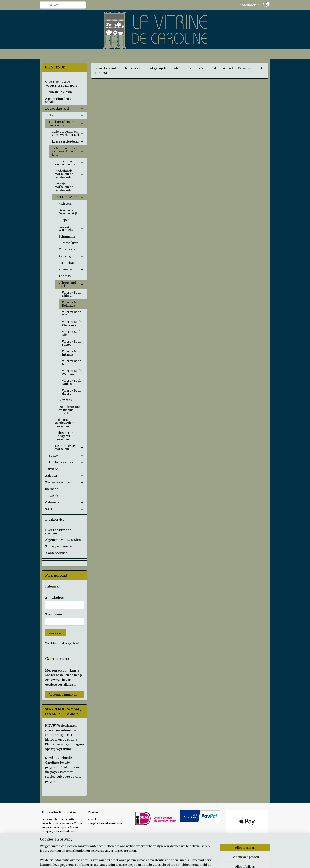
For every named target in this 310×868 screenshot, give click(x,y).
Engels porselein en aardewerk (69, 187)
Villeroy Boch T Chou (72, 314)
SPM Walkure (68, 243)
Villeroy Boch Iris (72, 363)
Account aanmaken (63, 695)
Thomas (71, 276)
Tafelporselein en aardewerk (66, 123)
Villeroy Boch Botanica (72, 304)
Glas (66, 115)
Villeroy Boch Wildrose (72, 372)
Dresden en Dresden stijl (71, 212)
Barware (64, 469)
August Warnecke (71, 228)
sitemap (175, 860)
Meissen (65, 204)
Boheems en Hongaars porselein (69, 436)
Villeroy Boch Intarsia (72, 353)
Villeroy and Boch (71, 284)
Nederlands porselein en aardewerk (69, 174)
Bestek (66, 456)
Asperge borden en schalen (59, 100)
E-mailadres (55, 598)
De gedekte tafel (64, 109)
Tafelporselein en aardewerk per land (68, 151)
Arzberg (71, 256)
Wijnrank (66, 400)
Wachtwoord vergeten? (62, 643)
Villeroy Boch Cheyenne (72, 323)
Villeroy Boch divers (72, 392)
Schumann (67, 236)
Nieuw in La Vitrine (59, 92)
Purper (64, 220)
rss (183, 860)
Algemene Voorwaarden (63, 540)
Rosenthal (71, 269)
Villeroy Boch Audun (72, 382)
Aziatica (64, 476)
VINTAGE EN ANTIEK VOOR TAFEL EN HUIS (64, 84)
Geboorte (64, 502)
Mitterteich (67, 249)
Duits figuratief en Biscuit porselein (70, 410)
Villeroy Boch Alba (72, 333)
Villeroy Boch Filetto (72, 343)
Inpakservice (55, 520)
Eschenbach (68, 263)
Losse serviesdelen (68, 141)
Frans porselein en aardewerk (69, 163)
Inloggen (55, 633)
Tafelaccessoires (66, 462)
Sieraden (64, 489)
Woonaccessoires (64, 482)
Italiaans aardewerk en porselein (69, 423)
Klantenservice (64, 553)
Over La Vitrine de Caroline (58, 532)
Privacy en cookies (59, 546)
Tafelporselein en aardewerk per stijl (68, 133)
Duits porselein (69, 197)
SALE (64, 509)
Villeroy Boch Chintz (72, 294)
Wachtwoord (55, 614)
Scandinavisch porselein (69, 447)
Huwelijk (52, 496)
